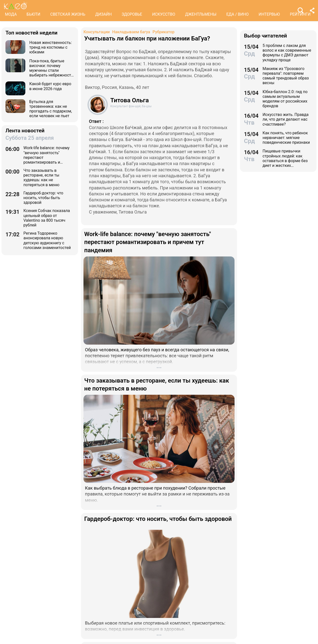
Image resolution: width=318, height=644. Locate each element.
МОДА (11, 14)
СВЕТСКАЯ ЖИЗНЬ (68, 14)
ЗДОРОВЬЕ (132, 14)
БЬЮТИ (33, 14)
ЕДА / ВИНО (238, 14)
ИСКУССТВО (164, 14)
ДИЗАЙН (103, 14)
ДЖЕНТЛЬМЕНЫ (201, 14)
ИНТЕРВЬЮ (269, 14)
